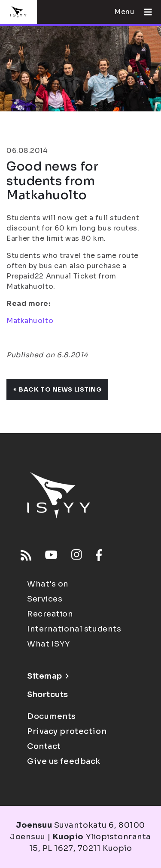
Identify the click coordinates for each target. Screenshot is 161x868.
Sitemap (48, 676)
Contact (44, 746)
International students (74, 629)
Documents (52, 716)
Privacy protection (67, 731)
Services (45, 599)
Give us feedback (64, 761)
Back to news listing (57, 389)
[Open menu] (145, 12)
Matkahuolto (30, 321)
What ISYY (49, 644)
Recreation (50, 614)
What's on (48, 584)
